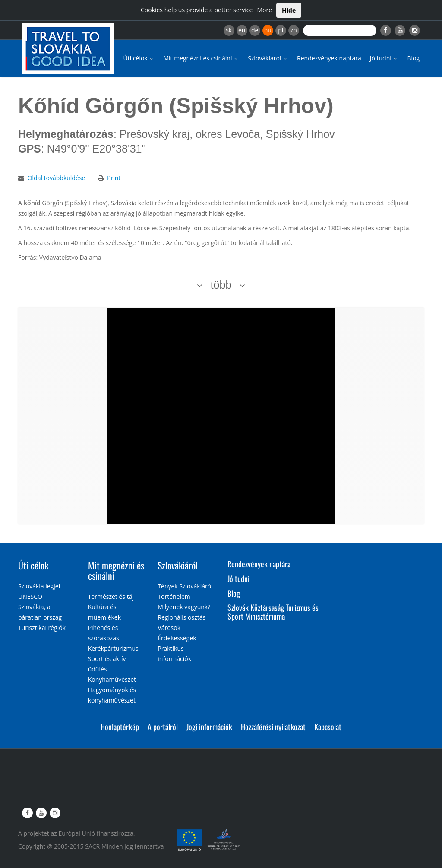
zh (294, 30)
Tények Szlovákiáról (185, 586)
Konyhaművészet (112, 679)
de (255, 30)
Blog (413, 58)
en (242, 30)
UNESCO (30, 596)
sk (229, 30)
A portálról (163, 727)
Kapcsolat (328, 727)
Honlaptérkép (120, 727)
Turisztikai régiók (42, 628)
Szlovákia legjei (39, 586)
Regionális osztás (182, 617)
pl (281, 30)
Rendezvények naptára (329, 58)
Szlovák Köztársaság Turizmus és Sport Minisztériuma (273, 612)
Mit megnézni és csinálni (201, 58)
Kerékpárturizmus (113, 648)
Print (114, 178)
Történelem (174, 596)
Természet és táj (111, 596)
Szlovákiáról (268, 58)
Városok (169, 628)
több (221, 285)
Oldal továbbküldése (57, 178)
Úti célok (139, 58)
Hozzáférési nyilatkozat (273, 727)
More (264, 10)
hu (268, 30)
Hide (289, 10)
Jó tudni (384, 58)
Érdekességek (177, 638)
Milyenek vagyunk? (184, 607)
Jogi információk (209, 727)
